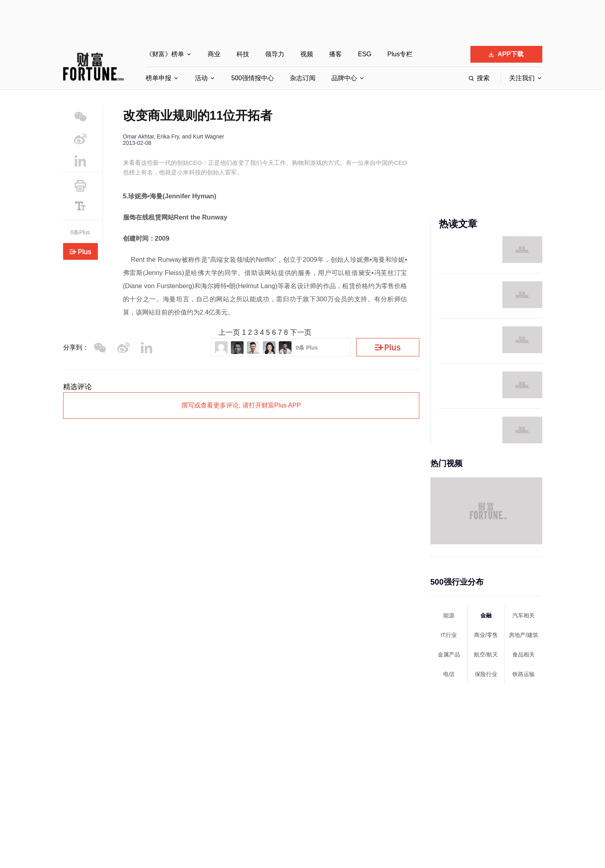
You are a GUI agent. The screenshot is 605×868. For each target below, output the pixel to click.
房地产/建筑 (524, 635)
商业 (214, 54)
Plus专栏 (400, 54)
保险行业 (486, 674)
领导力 (275, 54)
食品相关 (524, 654)
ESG (365, 54)
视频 (307, 54)
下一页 (301, 332)
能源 (449, 615)
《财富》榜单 (165, 54)
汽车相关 (524, 615)
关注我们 (522, 78)
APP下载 (506, 54)
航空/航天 (486, 654)
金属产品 (449, 654)
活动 (201, 78)
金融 (486, 615)
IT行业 (448, 635)
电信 (449, 674)
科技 (243, 54)
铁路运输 (524, 674)
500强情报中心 (253, 78)
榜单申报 (159, 78)
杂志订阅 (303, 78)
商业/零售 (486, 635)
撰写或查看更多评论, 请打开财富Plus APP (241, 405)
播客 (335, 54)
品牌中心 (344, 78)
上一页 (229, 332)
